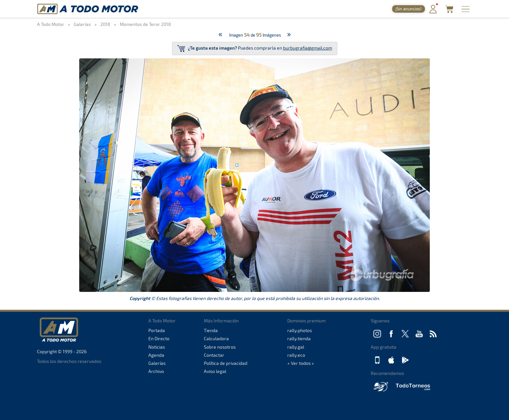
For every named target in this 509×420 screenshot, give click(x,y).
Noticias (157, 347)
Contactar (214, 355)
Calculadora (216, 338)
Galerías (157, 363)
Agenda (156, 355)
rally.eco (296, 355)
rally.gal (296, 347)
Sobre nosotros (220, 347)
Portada (157, 330)
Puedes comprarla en (255, 48)
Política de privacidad (226, 363)
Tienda (211, 330)
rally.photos (300, 330)
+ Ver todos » (301, 363)
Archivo (156, 371)
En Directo (159, 338)
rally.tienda (299, 338)
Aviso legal (215, 371)
